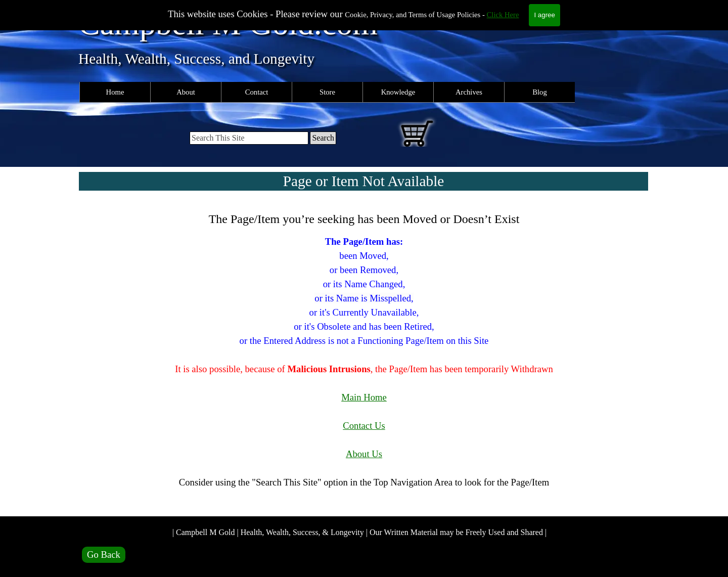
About (186, 92)
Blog (540, 92)
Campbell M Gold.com (228, 24)
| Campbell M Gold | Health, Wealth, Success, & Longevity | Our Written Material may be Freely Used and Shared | (359, 532)
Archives (469, 92)
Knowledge (398, 92)
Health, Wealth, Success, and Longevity (196, 59)
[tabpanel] (364, 357)
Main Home (364, 397)
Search (323, 138)
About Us (364, 454)
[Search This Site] (249, 138)
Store (327, 92)
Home (115, 92)
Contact (257, 92)
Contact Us (364, 426)
